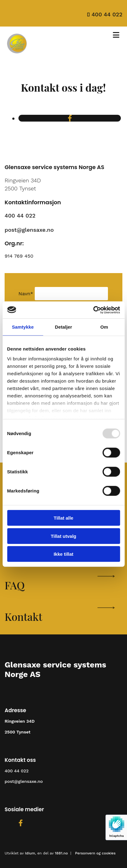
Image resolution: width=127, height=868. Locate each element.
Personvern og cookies (95, 853)
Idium (30, 853)
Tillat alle (64, 518)
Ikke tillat (63, 554)
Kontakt (23, 617)
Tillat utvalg (63, 536)
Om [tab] (104, 327)
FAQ (15, 585)
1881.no (61, 853)
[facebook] (70, 118)
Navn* (26, 294)
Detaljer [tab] (64, 327)
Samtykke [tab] (23, 327)
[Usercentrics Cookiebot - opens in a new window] (93, 310)
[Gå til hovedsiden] (17, 54)
